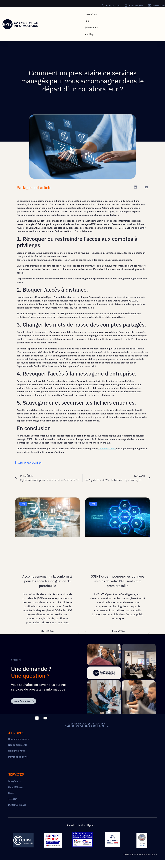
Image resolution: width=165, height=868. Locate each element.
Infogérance (15, 781)
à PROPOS (16, 733)
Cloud (11, 793)
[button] (136, 187)
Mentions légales (86, 825)
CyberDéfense (16, 787)
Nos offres (91, 14)
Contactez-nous (107, 449)
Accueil (70, 825)
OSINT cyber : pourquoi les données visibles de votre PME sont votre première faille (118, 581)
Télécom (13, 799)
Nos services (91, 22)
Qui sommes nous (91, 29)
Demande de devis (18, 757)
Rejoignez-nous (17, 751)
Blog (91, 34)
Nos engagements (18, 745)
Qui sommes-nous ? (19, 739)
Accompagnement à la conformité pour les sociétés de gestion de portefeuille (47, 581)
